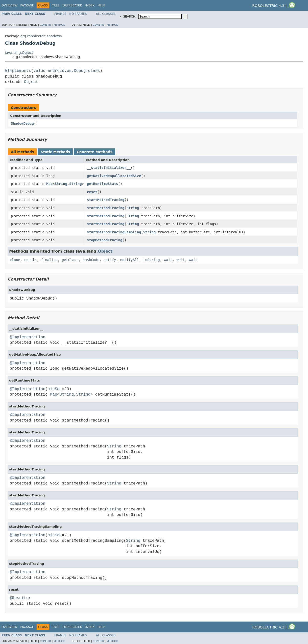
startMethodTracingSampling (114, 232)
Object (31, 82)
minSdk (55, 389)
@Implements (18, 71)
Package (27, 5)
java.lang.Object (19, 53)
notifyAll (130, 260)
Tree (56, 5)
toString (152, 260)
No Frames (78, 14)
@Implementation (27, 337)
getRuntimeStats (102, 184)
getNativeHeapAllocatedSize (114, 176)
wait (168, 260)
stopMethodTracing (105, 240)
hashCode (91, 260)
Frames (60, 14)
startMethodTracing (106, 200)
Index (90, 5)
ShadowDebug (22, 123)
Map (49, 184)
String (61, 184)
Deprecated (72, 5)
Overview (9, 5)
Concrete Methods (95, 152)
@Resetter (20, 598)
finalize (49, 260)
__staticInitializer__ (109, 168)
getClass (70, 260)
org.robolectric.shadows (41, 36)
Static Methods (55, 152)
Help (101, 5)
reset (92, 192)
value (39, 71)
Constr (45, 25)
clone (15, 260)
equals (31, 260)
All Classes (106, 14)
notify (110, 260)
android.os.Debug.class (74, 71)
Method (59, 25)
